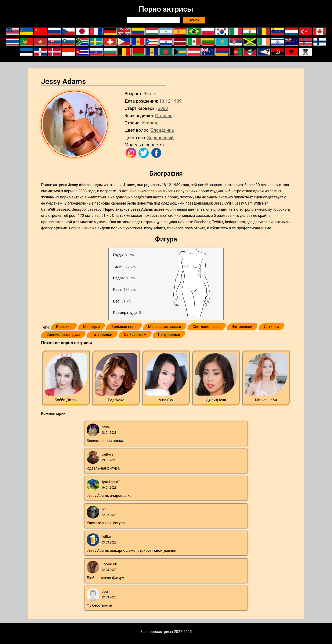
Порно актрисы (166, 9)
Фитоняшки (242, 327)
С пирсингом (135, 335)
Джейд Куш (216, 400)
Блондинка (162, 130)
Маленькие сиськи (165, 327)
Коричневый (160, 137)
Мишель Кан (266, 400)
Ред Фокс (116, 400)
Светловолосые (207, 327)
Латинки (271, 327)
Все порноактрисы (157, 632)
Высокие (64, 327)
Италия (149, 123)
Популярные (169, 335)
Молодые (91, 327)
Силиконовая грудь (63, 335)
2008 (163, 108)
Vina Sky (166, 400)
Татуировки (102, 335)
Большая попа (124, 327)
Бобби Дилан (66, 400)
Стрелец (164, 115)
